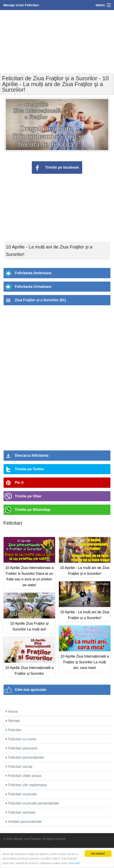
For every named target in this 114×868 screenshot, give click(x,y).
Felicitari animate (20, 812)
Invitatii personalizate (24, 822)
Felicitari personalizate (25, 757)
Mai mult (74, 863)
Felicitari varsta (19, 767)
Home (12, 712)
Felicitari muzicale (21, 794)
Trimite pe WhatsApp (33, 510)
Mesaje (13, 721)
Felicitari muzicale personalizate (32, 803)
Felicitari (14, 730)
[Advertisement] (57, 41)
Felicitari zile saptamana (26, 785)
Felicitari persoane (22, 748)
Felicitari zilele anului (24, 776)
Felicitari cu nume (21, 739)
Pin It (19, 483)
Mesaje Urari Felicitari (21, 5)
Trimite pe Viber (28, 496)
